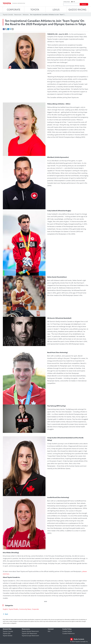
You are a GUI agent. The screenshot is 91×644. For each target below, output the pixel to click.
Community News (25, 609)
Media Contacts (79, 639)
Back (6, 614)
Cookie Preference (68, 633)
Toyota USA (7, 633)
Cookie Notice (67, 631)
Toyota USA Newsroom (29, 633)
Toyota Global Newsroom (30, 631)
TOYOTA (35, 9)
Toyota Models (14, 609)
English (5, 609)
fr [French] (74, 2)
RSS (49, 631)
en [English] (72, 2)
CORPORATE (14, 9)
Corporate (35, 609)
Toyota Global (8, 635)
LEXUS (56, 9)
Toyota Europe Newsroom (30, 635)
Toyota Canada (8, 631)
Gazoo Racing (77, 9)
